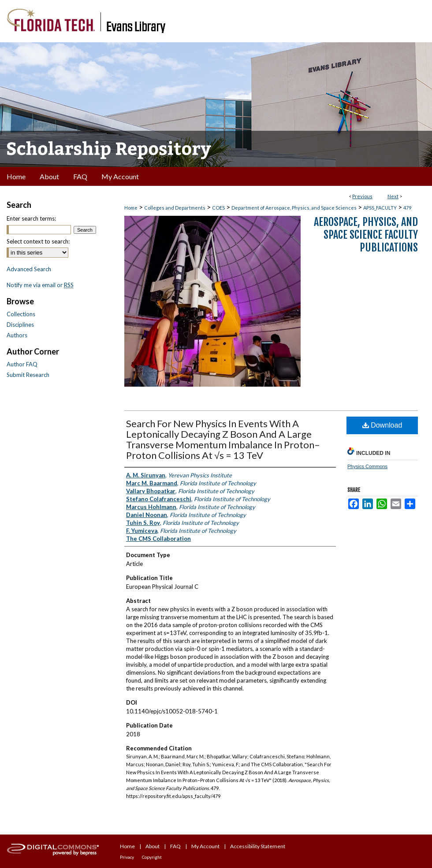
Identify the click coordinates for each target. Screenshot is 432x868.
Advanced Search (29, 269)
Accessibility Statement (258, 846)
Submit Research (28, 375)
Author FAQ (22, 364)
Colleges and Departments (175, 208)
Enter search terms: (31, 218)
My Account (205, 846)
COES (218, 208)
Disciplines (20, 325)
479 (407, 208)
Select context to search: (38, 241)
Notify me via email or (40, 285)
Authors (17, 335)
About (153, 846)
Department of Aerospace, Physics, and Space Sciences (294, 208)
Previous (362, 196)
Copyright (152, 857)
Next (393, 196)
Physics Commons (367, 466)
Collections (21, 314)
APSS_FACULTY (380, 208)
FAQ (175, 846)
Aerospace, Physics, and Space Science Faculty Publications (366, 235)
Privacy (127, 857)
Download (382, 425)
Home (131, 208)
